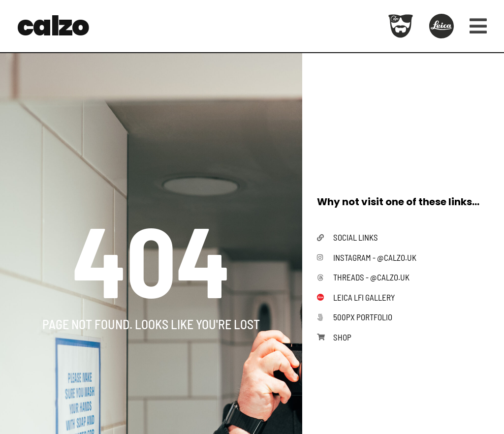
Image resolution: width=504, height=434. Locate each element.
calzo (53, 26)
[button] (474, 26)
